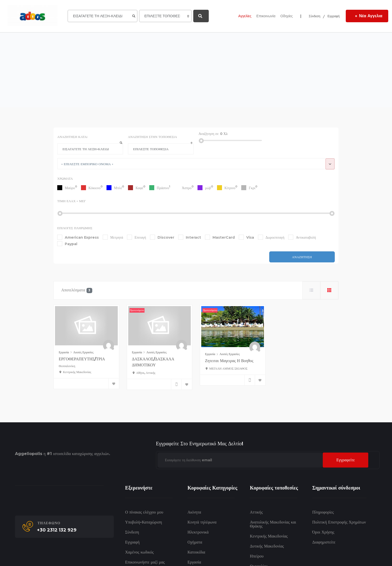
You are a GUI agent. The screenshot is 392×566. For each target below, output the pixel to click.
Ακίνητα (194, 512)
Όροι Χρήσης (323, 532)
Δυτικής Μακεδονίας (267, 546)
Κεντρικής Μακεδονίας (269, 536)
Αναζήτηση (302, 257)
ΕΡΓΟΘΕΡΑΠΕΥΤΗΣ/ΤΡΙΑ (82, 359)
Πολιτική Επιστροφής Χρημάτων (339, 522)
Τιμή (71, 201)
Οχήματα (195, 542)
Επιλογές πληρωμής (75, 228)
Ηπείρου (257, 556)
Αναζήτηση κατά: (72, 137)
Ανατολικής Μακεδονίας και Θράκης (273, 524)
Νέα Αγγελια (369, 16)
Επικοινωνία (266, 16)
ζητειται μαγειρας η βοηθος (229, 361)
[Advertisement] (196, 70)
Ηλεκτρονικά (198, 532)
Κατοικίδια (196, 552)
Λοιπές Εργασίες (83, 352)
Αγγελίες (245, 16)
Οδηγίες (287, 16)
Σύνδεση (314, 16)
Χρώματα (65, 178)
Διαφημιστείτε (324, 542)
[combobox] (196, 164)
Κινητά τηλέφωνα (202, 522)
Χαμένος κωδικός (139, 552)
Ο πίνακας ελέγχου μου (144, 512)
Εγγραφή (333, 16)
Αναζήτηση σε (209, 134)
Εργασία (64, 352)
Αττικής (256, 512)
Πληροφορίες (323, 512)
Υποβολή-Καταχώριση (143, 522)
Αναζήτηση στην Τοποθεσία (153, 137)
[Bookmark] (114, 384)
